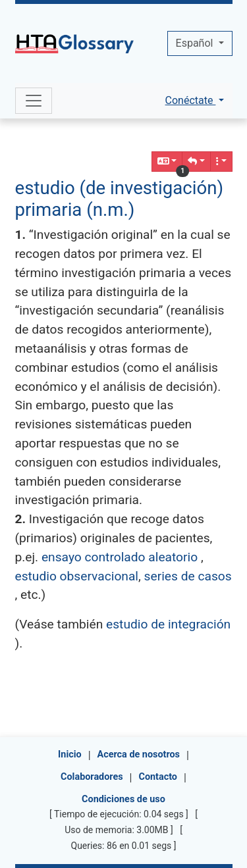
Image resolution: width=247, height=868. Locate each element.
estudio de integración (168, 624)
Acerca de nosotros (139, 754)
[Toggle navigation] (34, 101)
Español (196, 43)
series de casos (188, 576)
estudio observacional (77, 576)
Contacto (158, 777)
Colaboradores (92, 777)
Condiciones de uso (123, 799)
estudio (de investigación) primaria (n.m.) (120, 199)
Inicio (70, 754)
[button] (196, 162)
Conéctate (191, 100)
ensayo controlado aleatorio (120, 557)
